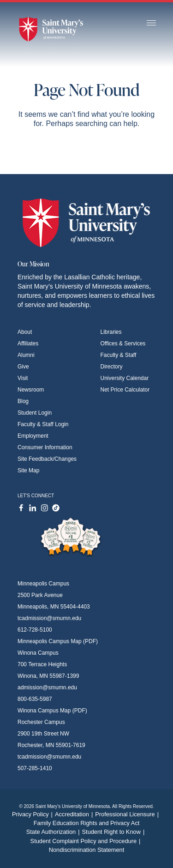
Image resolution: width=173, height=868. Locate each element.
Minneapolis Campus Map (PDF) (58, 641)
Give (23, 367)
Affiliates (28, 344)
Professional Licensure (128, 814)
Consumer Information (45, 447)
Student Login (35, 413)
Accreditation (75, 814)
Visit (23, 378)
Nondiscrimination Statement (87, 850)
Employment (33, 436)
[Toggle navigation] (151, 23)
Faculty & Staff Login (43, 424)
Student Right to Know (115, 832)
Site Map (28, 470)
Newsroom (31, 390)
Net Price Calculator (125, 390)
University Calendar (125, 378)
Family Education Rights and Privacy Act (87, 823)
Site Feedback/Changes (47, 459)
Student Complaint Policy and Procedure (87, 841)
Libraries (111, 332)
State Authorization (54, 832)
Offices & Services (123, 344)
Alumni (26, 355)
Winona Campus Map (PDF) (52, 711)
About (25, 332)
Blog (23, 401)
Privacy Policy (33, 814)
